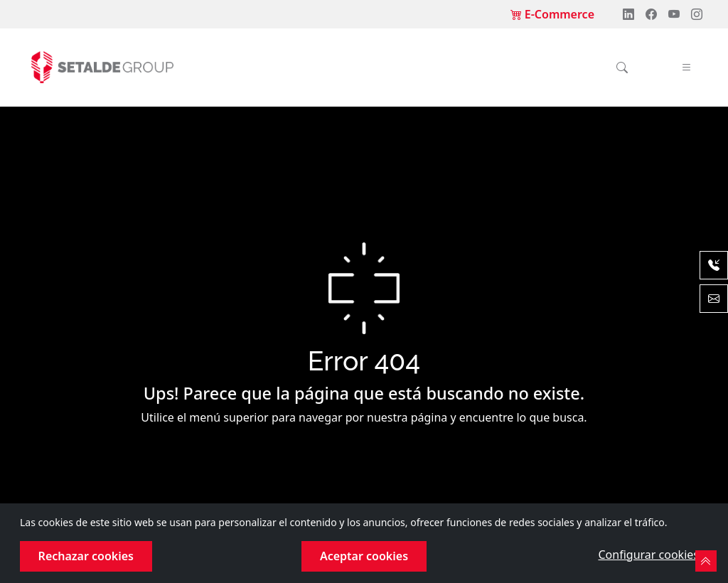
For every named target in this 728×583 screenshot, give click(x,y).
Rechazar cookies (86, 556)
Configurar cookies (648, 555)
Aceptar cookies (364, 556)
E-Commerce (552, 14)
